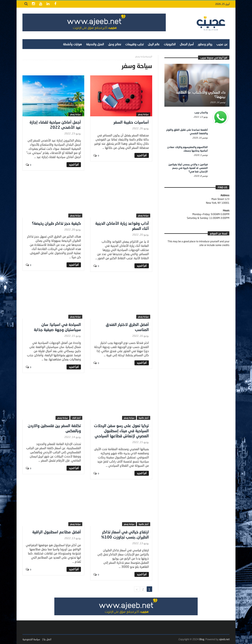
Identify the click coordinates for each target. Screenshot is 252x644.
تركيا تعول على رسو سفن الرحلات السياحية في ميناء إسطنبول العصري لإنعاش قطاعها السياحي (121, 431)
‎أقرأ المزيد (142, 155)
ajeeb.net (224, 639)
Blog (202, 639)
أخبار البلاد (76, 418)
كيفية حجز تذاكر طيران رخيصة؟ (56, 223)
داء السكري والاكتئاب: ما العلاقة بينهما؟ (201, 94)
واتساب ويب (201, 112)
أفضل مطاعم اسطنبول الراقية (57, 532)
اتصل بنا (47, 639)
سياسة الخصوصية (31, 639)
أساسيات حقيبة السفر (131, 122)
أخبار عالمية (144, 418)
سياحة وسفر (143, 114)
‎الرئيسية (149, 56)
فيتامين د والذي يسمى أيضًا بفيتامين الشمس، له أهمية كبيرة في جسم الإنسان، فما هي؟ (188, 168)
